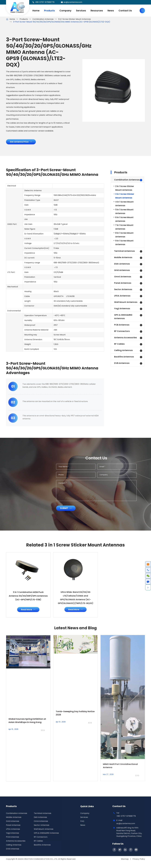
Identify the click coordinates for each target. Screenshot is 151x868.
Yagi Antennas (122, 310)
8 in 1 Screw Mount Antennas (124, 236)
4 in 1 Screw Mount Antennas (124, 205)
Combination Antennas (43, 19)
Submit (68, 510)
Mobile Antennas (123, 259)
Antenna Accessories (126, 339)
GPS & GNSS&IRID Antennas (123, 318)
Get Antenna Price (22, 143)
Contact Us (125, 11)
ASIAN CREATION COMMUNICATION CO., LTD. (38, 865)
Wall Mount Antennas (126, 303)
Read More (28, 612)
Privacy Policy (139, 865)
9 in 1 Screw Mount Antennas (124, 244)
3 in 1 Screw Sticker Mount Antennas (74, 19)
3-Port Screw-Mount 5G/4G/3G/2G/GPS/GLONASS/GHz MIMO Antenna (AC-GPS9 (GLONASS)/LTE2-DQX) (62, 22)
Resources (97, 11)
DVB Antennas (122, 364)
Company (65, 11)
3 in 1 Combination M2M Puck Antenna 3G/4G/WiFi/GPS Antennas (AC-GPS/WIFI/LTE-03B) (28, 599)
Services (81, 11)
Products (49, 11)
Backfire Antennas (124, 358)
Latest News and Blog (75, 635)
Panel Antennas (123, 284)
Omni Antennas (123, 278)
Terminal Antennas (124, 252)
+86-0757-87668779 (45, 2)
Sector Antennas (123, 291)
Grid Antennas (122, 271)
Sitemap (125, 865)
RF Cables (119, 345)
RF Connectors (122, 332)
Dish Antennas (122, 265)
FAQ (82, 827)
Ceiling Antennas (123, 352)
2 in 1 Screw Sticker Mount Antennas (125, 189)
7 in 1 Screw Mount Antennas (124, 228)
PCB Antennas (122, 326)
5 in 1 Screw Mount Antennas (124, 213)
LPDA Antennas (122, 297)
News (111, 11)
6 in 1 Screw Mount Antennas (124, 221)
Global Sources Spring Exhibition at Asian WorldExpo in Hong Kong (28, 724)
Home (36, 11)
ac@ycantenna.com (73, 2)
